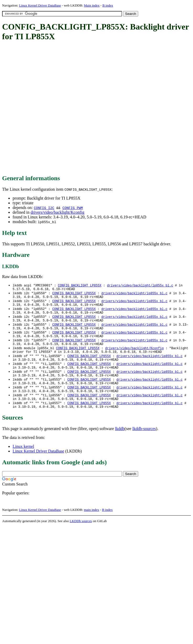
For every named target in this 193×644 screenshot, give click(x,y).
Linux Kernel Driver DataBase (40, 5)
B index (108, 5)
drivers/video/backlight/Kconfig (57, 212)
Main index (92, 5)
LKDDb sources (81, 538)
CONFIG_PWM (73, 208)
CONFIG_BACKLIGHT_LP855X (80, 286)
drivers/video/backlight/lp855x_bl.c (140, 286)
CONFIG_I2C (44, 208)
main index (92, 526)
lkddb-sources (144, 445)
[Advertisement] (61, 108)
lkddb (120, 445)
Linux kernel (23, 463)
